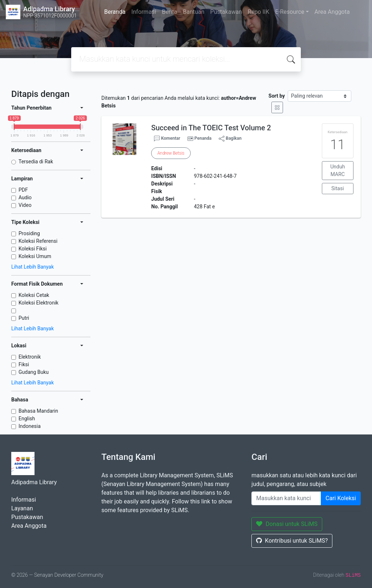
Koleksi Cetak (34, 295)
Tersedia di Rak (36, 162)
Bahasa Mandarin (38, 411)
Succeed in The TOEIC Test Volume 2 (211, 128)
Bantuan (193, 12)
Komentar (167, 139)
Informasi (144, 12)
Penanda (203, 138)
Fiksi (24, 364)
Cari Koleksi (341, 498)
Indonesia (30, 426)
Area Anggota (332, 12)
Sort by (277, 96)
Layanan (22, 508)
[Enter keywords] (286, 498)
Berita (170, 12)
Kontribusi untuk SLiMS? (292, 541)
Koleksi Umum (35, 256)
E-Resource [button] (290, 12)
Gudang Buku (34, 372)
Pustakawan (226, 12)
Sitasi (338, 188)
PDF (23, 190)
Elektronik (30, 357)
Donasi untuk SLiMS (287, 524)
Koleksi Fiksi (33, 249)
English (27, 418)
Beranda (115, 12)
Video (25, 205)
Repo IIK (258, 12)
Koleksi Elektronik (39, 303)
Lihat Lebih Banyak (33, 267)
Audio (25, 197)
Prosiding (29, 233)
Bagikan (230, 139)
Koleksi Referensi (38, 241)
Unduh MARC (337, 170)
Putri (24, 318)
